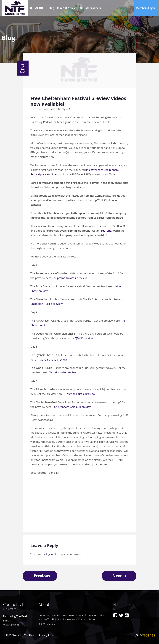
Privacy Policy (47, 635)
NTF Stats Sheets (90, 8)
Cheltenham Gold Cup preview (73, 407)
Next (120, 576)
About (39, 8)
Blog (51, 8)
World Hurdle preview (63, 372)
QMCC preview (84, 338)
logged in (52, 554)
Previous (39, 576)
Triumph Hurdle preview (80, 394)
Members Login (146, 8)
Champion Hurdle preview (46, 304)
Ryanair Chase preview (53, 360)
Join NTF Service (67, 8)
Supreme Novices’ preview (70, 278)
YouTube (106, 231)
